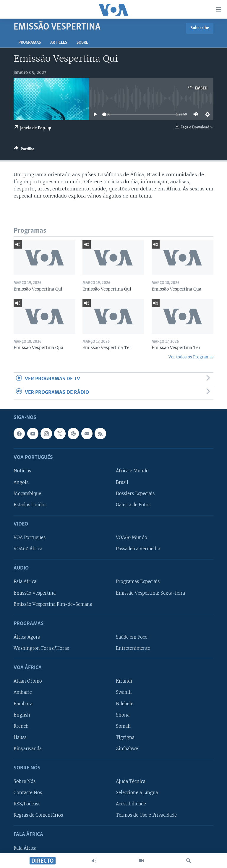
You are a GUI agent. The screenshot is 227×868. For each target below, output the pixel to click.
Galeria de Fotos (133, 505)
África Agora (27, 637)
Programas (30, 43)
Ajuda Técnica (131, 781)
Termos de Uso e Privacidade (146, 815)
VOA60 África (28, 549)
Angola (21, 482)
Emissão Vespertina (35, 593)
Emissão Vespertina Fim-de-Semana (53, 604)
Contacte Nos (28, 793)
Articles (59, 43)
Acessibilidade (131, 804)
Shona (123, 715)
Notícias (22, 471)
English (22, 715)
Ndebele (125, 704)
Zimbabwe (127, 749)
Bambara (23, 704)
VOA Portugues (30, 538)
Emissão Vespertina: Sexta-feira (150, 593)
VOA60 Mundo (132, 538)
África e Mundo (132, 471)
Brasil (122, 482)
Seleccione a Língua (137, 793)
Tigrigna (125, 738)
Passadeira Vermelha (138, 549)
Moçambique (27, 493)
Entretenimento (133, 648)
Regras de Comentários (38, 815)
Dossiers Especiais (135, 493)
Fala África (25, 582)
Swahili (124, 692)
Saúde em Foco (132, 637)
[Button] (24, 150)
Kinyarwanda (28, 749)
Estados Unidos (30, 505)
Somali (123, 726)
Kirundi (124, 681)
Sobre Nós (25, 781)
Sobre (82, 43)
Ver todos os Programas (191, 357)
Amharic (23, 692)
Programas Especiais (138, 582)
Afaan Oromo (28, 681)
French (21, 726)
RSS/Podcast (27, 804)
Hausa (20, 738)
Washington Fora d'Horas (41, 648)
